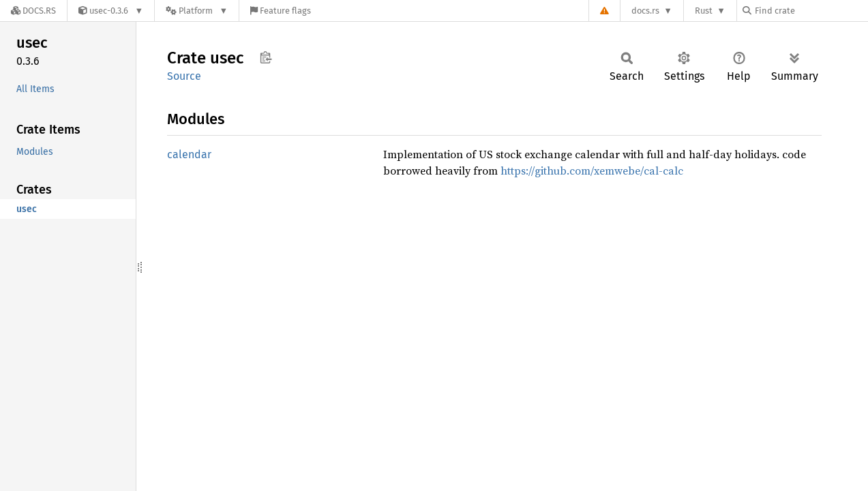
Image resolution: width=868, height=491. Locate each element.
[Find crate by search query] (811, 11)
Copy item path (266, 57)
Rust (704, 11)
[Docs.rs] (33, 11)
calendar (189, 154)
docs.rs (645, 11)
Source (184, 76)
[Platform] (197, 11)
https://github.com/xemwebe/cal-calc (592, 170)
